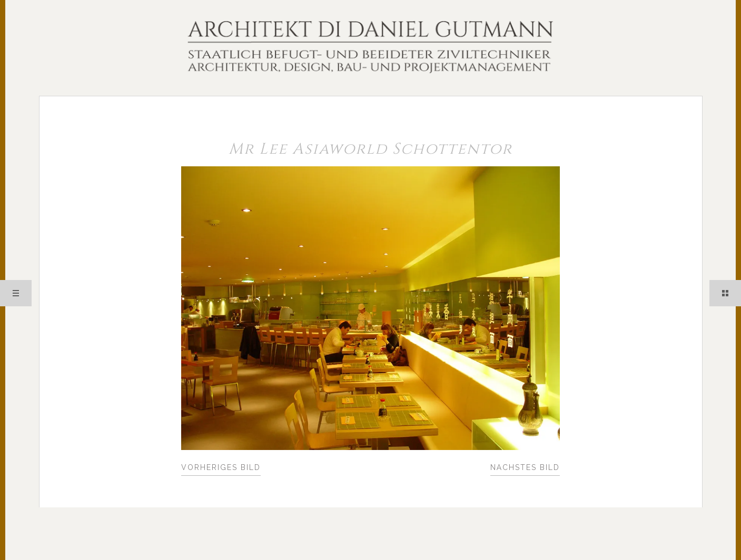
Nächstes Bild (525, 467)
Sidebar (725, 293)
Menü (16, 293)
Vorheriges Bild (221, 467)
